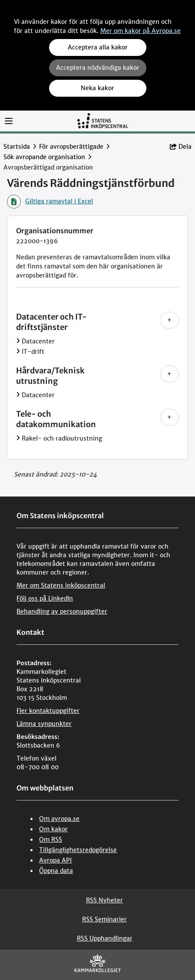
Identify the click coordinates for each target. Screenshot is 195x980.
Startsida (17, 147)
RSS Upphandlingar (105, 938)
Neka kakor (97, 88)
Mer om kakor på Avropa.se (140, 31)
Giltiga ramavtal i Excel (50, 202)
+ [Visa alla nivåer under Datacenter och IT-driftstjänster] (169, 320)
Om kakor (53, 829)
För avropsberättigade (71, 147)
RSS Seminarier (104, 919)
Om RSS (51, 840)
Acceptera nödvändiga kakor (98, 68)
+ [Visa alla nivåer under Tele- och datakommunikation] (169, 417)
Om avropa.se (59, 819)
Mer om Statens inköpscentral (61, 585)
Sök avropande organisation (44, 157)
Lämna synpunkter (44, 724)
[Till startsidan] (102, 120)
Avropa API (55, 860)
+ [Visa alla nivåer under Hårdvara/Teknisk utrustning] (169, 374)
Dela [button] (181, 147)
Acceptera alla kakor (98, 47)
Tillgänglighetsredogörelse (78, 850)
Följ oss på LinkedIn (45, 598)
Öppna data (56, 871)
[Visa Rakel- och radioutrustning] (18, 438)
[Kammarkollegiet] (98, 965)
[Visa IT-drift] (18, 352)
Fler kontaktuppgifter (48, 711)
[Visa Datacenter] (18, 341)
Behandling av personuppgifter (62, 611)
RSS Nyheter (104, 900)
